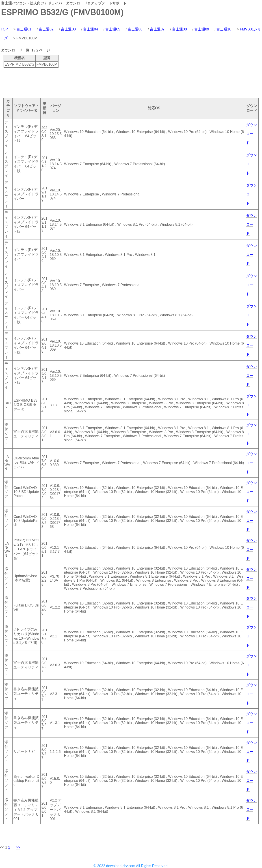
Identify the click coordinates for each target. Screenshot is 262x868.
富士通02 (46, 29)
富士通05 (113, 29)
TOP (4, 29)
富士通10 (224, 29)
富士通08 (180, 29)
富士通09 (202, 29)
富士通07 (157, 29)
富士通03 (68, 29)
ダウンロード (251, 134)
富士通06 (135, 29)
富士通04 (91, 29)
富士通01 (24, 29)
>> (18, 847)
